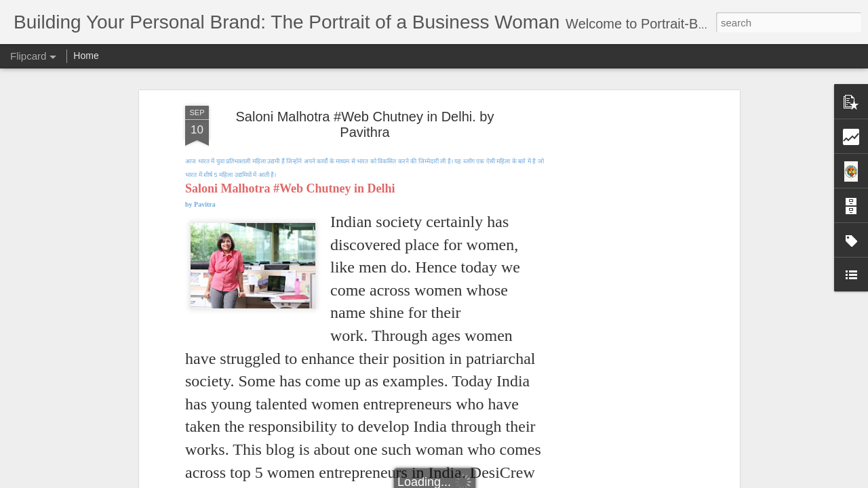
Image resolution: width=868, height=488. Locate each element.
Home (86, 56)
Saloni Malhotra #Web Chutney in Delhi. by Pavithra (365, 124)
